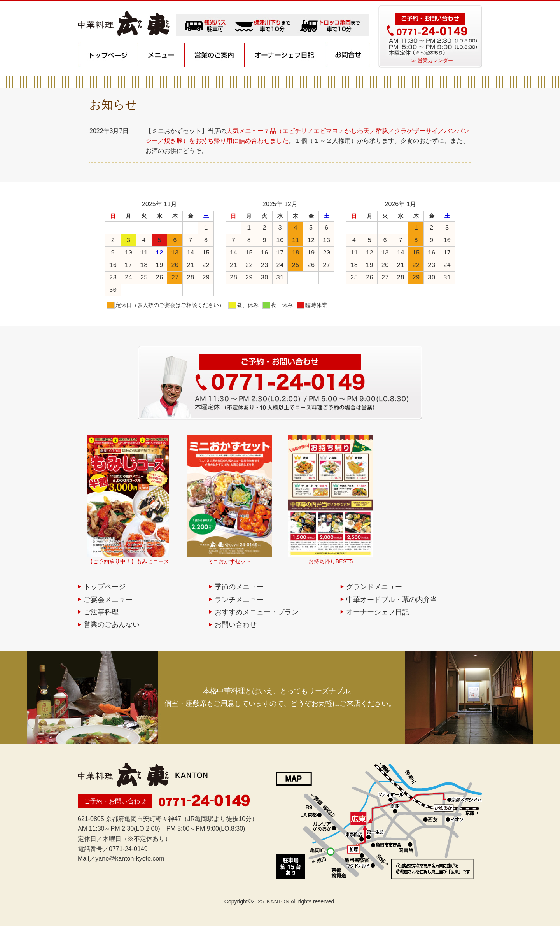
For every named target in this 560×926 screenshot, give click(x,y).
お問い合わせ (236, 624)
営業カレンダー (435, 61)
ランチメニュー (239, 600)
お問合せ (347, 55)
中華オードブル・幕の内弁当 (392, 600)
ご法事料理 (101, 612)
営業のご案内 (215, 55)
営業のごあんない (112, 624)
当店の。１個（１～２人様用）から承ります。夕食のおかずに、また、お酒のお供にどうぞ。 (307, 141)
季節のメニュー (239, 587)
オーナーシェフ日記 (285, 55)
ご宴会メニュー (108, 600)
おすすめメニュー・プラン (257, 612)
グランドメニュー (374, 587)
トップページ (108, 55)
